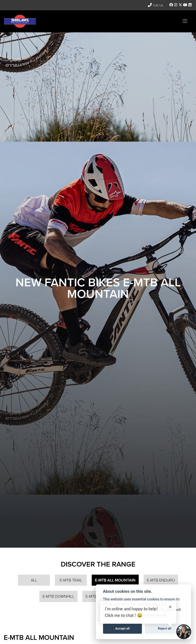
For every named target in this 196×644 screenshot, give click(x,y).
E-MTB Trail (71, 580)
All (34, 580)
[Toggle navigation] (185, 21)
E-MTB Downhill (58, 596)
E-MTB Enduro (161, 580)
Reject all (165, 628)
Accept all (122, 628)
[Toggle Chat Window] (184, 632)
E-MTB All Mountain (115, 580)
